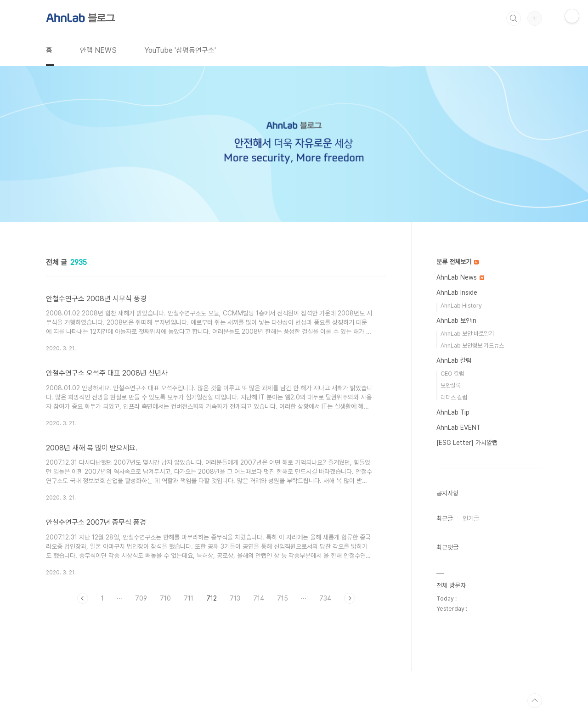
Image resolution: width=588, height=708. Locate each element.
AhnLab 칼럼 (454, 360)
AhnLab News (460, 277)
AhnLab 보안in (456, 320)
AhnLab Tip (453, 412)
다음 (350, 598)
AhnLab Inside (457, 292)
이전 (83, 598)
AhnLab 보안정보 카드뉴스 (472, 346)
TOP (535, 701)
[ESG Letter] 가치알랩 (467, 443)
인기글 (471, 518)
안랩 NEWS (98, 50)
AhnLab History (461, 306)
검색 (514, 18)
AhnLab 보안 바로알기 (467, 334)
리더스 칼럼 (454, 397)
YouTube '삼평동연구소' (180, 50)
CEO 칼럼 (452, 374)
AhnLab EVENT (458, 427)
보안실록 (451, 385)
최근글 (445, 518)
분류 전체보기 (458, 262)
